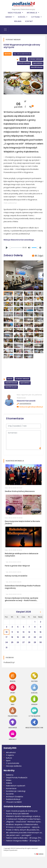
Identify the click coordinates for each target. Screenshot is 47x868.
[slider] (16, 248)
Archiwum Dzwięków (15, 797)
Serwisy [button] (9, 17)
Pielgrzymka (13, 712)
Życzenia (10, 794)
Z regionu (10, 755)
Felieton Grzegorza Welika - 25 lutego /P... (23, 841)
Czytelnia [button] (36, 17)
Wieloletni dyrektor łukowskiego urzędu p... (24, 816)
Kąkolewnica (38, 63)
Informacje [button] (32, 13)
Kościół (34, 689)
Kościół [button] (22, 17)
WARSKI (41, 854)
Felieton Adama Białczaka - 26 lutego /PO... (24, 838)
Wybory (34, 700)
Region (8, 54)
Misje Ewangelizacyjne (34, 724)
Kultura (34, 677)
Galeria (9, 783)
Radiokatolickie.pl (13, 799)
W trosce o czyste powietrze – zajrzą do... (23, 827)
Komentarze (11, 788)
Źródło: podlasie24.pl (10, 203)
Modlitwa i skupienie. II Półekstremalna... (22, 824)
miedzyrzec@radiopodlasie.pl (30, 407)
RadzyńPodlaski (37, 67)
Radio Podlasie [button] (15, 13)
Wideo (9, 780)
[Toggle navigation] (5, 29)
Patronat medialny (36, 59)
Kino (13, 700)
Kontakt (29, 21)
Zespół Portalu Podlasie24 (17, 778)
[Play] (7, 248)
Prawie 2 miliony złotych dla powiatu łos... (23, 830)
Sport (13, 689)
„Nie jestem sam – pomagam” (19, 835)
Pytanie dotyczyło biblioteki (17, 814)
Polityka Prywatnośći (10, 850)
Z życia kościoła (13, 763)
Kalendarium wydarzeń (16, 786)
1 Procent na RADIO (14, 802)
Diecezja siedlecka (14, 766)
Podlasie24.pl (9, 662)
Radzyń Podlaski (24, 63)
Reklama (18, 21)
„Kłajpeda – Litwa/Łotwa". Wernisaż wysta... (24, 822)
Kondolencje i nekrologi (16, 791)
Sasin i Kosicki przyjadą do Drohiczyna (22, 811)
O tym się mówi (34, 712)
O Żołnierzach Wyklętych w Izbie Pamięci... (24, 819)
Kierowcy (13, 735)
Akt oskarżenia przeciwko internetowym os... (24, 833)
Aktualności (11, 752)
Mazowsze (13, 724)
